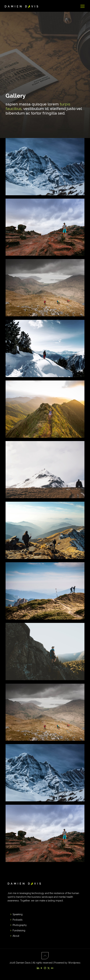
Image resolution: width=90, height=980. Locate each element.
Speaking (18, 914)
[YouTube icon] (41, 968)
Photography (20, 925)
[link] (45, 167)
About (16, 936)
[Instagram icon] (45, 968)
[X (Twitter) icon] (49, 968)
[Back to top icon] (45, 956)
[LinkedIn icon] (38, 968)
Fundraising (19, 930)
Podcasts (18, 920)
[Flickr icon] (52, 968)
